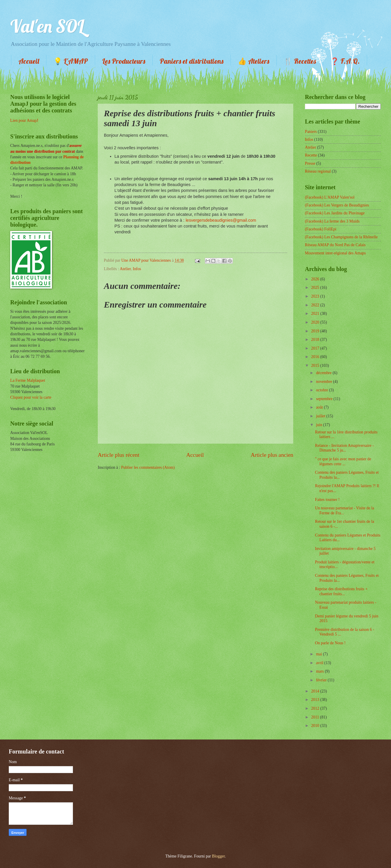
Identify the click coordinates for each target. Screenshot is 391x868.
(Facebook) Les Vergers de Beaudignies (337, 205)
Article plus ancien (272, 455)
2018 (316, 340)
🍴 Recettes (300, 61)
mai (320, 654)
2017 (316, 348)
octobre (323, 390)
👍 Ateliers (254, 61)
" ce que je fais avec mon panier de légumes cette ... (343, 461)
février (322, 680)
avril (320, 663)
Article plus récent (119, 455)
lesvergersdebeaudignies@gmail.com (221, 220)
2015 (316, 366)
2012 (316, 708)
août (320, 407)
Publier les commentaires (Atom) (148, 467)
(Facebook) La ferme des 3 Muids (332, 221)
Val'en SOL (47, 26)
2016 (316, 357)
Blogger (218, 856)
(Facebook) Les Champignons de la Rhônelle (341, 237)
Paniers (311, 132)
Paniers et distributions (192, 61)
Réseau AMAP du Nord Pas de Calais (335, 245)
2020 (316, 322)
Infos (137, 269)
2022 (316, 305)
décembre (324, 373)
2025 (316, 288)
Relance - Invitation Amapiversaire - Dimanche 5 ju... (344, 448)
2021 (316, 314)
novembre (325, 382)
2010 (316, 726)
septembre (325, 399)
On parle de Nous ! (330, 643)
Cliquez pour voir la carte (31, 397)
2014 (316, 691)
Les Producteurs (124, 61)
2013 (316, 700)
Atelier (125, 269)
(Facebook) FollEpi (321, 229)
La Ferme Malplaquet (28, 380)
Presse (310, 163)
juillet (321, 416)
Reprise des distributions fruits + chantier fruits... (341, 591)
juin (320, 425)
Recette (311, 155)
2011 (316, 717)
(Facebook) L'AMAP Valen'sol (330, 197)
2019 (316, 331)
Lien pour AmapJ (24, 120)
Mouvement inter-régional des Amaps (335, 253)
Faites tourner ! (327, 500)
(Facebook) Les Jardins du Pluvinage (335, 213)
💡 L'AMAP (71, 61)
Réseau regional (318, 171)
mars (320, 671)
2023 (316, 296)
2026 (316, 279)
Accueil (29, 61)
